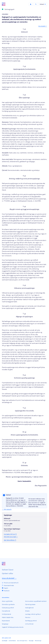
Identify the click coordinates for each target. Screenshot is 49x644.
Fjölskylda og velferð (8, 608)
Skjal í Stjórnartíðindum (9, 540)
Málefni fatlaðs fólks (8, 617)
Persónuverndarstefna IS (11, 583)
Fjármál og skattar (30, 604)
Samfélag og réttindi (31, 621)
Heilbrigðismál (29, 608)
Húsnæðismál (6, 611)
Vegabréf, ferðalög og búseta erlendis (13, 627)
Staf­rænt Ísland (8, 570)
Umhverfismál (29, 624)
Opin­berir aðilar (8, 573)
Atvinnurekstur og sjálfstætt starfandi (36, 601)
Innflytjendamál (6, 614)
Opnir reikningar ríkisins (22, 641)
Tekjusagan (31, 641)
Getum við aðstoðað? (9, 578)
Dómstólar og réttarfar (8, 604)
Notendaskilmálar (9, 585)
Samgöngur (5, 624)
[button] (31, 4)
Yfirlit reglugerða (8, 509)
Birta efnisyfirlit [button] (43, 26)
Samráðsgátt (5, 641)
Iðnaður (27, 611)
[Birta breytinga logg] (24, 546)
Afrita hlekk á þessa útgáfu (11, 537)
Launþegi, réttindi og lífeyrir (33, 614)
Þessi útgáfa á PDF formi (10, 534)
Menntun (28, 617)
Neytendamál (6, 621)
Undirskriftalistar (12, 641)
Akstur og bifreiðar (7, 601)
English (6, 588)
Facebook (7, 591)
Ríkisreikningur (38, 641)
